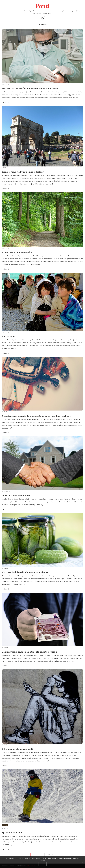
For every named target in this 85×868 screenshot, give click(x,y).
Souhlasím (43, 864)
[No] (83, 862)
